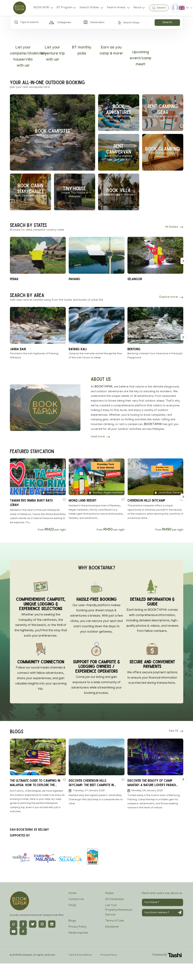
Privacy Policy (77, 927)
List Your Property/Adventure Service (119, 910)
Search (167, 23)
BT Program (65, 8)
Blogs (72, 921)
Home (72, 893)
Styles (109, 893)
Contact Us (76, 899)
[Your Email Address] (163, 913)
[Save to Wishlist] (64, 500)
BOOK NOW (42, 8)
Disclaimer (112, 927)
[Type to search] (33, 22)
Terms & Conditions (80, 955)
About (137, 8)
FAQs (72, 906)
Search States (90, 8)
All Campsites (114, 899)
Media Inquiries (78, 933)
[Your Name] (163, 902)
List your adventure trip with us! (52, 54)
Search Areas (117, 8)
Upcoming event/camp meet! (141, 59)
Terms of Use (114, 921)
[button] (183, 261)
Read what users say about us (162, 893)
